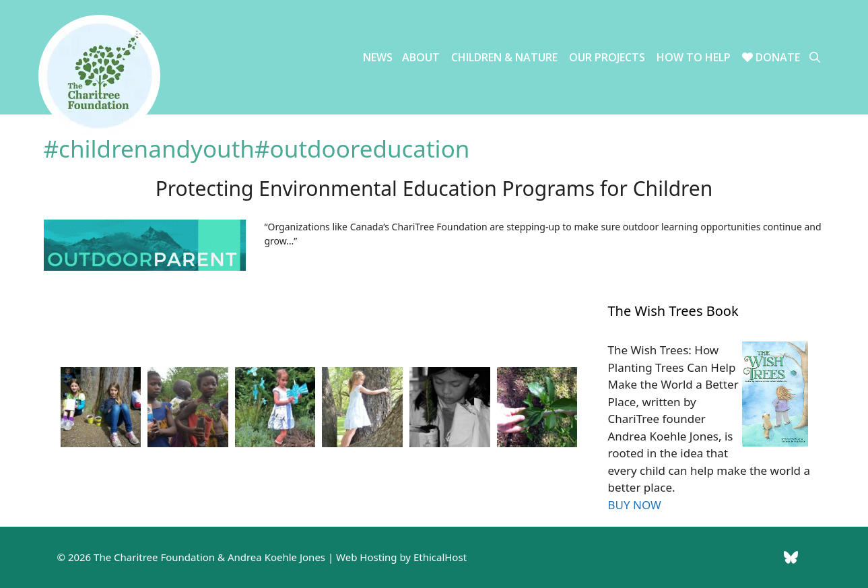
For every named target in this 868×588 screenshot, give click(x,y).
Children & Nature (504, 57)
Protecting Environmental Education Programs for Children (434, 188)
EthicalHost (440, 557)
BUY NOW (635, 505)
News (378, 57)
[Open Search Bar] (815, 58)
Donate (771, 57)
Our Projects (607, 57)
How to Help (694, 57)
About (421, 57)
